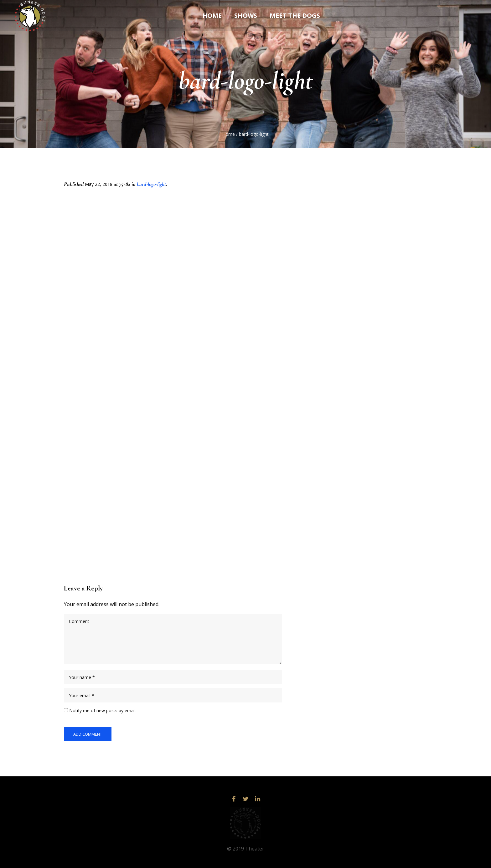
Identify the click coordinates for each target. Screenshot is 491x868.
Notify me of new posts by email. (103, 710)
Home (229, 134)
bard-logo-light (151, 184)
